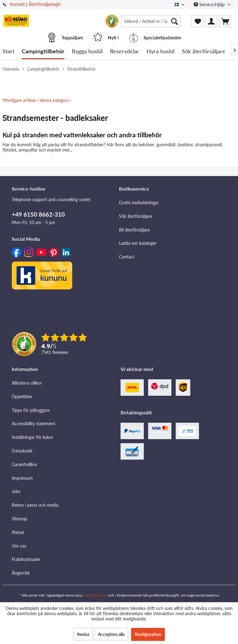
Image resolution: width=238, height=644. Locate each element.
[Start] (8, 52)
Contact (127, 257)
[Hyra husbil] (161, 52)
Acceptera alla (111, 634)
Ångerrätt (21, 573)
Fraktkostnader (26, 559)
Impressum (22, 478)
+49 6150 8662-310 (38, 214)
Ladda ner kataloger (138, 243)
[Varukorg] (225, 21)
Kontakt (17, 4)
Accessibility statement (33, 423)
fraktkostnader (95, 595)
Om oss (19, 546)
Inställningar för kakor (33, 437)
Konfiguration (148, 634)
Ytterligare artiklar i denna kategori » (37, 100)
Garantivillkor (24, 464)
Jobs (16, 491)
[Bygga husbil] (87, 52)
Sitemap (20, 519)
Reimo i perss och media (35, 505)
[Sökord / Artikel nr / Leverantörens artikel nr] (151, 21)
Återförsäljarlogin (45, 4)
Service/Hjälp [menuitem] (210, 4)
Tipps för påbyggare (31, 410)
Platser (18, 532)
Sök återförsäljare (136, 216)
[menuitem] (151, 21)
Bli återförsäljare (134, 230)
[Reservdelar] (125, 52)
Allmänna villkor (27, 383)
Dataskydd (22, 451)
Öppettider (22, 397)
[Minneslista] (197, 21)
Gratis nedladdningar (139, 203)
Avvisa (83, 634)
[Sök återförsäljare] (204, 52)
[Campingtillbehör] (43, 52)
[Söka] (174, 21)
